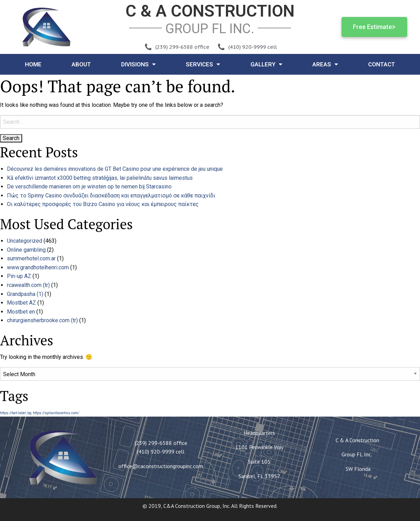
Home (33, 64)
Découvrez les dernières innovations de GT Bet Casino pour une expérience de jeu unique (115, 169)
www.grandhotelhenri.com (38, 267)
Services (203, 64)
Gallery (266, 64)
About (81, 64)
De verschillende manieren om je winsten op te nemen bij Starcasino (89, 187)
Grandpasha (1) (25, 294)
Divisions (138, 64)
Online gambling (26, 250)
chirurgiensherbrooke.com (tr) (42, 320)
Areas (325, 64)
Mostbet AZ (21, 303)
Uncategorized (25, 241)
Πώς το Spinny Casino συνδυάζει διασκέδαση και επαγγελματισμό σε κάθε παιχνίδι (111, 196)
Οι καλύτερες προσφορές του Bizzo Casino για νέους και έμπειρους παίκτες (103, 204)
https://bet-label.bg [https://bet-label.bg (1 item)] (16, 413)
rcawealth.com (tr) (28, 285)
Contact (382, 64)
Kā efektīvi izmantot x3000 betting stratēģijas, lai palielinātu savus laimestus (100, 178)
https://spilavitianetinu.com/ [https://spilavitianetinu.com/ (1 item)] (56, 413)
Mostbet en (21, 312)
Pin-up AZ (19, 276)
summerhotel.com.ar (31, 258)
